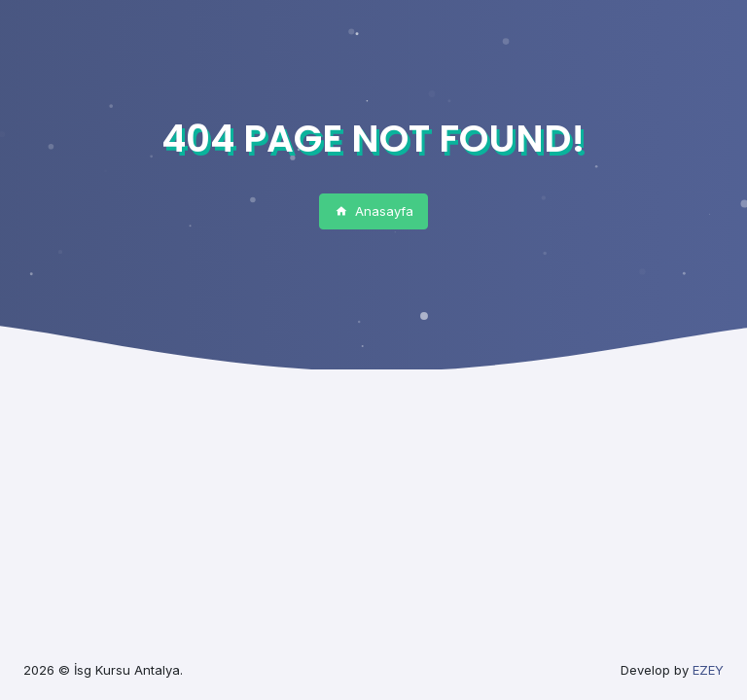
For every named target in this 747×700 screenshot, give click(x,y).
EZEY (708, 670)
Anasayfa (374, 211)
